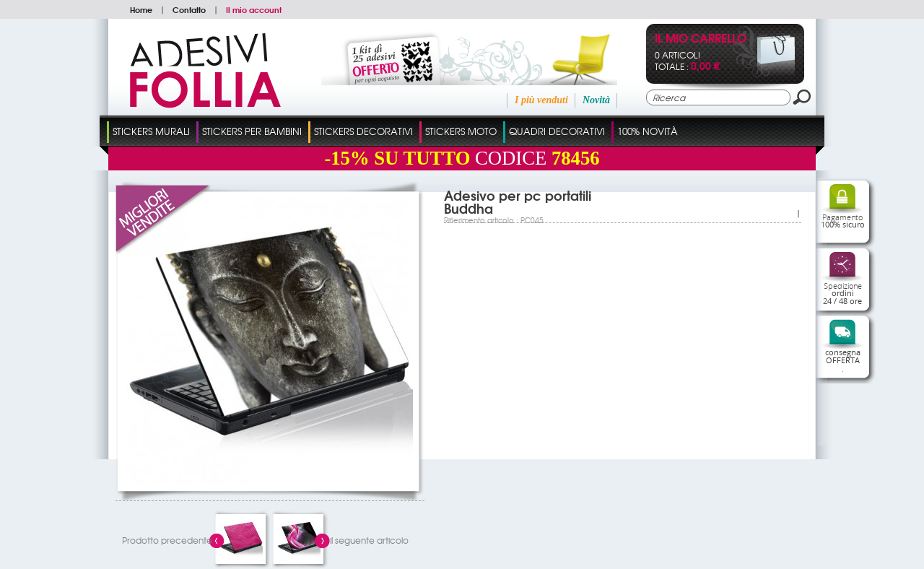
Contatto (189, 9)
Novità (596, 100)
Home (141, 9)
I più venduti (541, 100)
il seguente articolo (369, 540)
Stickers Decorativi (363, 131)
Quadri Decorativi (557, 131)
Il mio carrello (701, 39)
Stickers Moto (461, 131)
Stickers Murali (151, 131)
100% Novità (648, 131)
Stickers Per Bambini (252, 131)
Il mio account (254, 9)
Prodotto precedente (167, 540)
